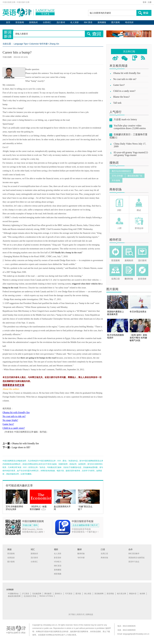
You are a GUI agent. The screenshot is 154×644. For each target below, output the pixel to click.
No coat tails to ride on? (14, 416)
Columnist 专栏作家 (38, 44)
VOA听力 (58, 562)
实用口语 (115, 279)
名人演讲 (74, 22)
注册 (150, 2)
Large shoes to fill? (21, 447)
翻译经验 (129, 279)
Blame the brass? (121, 97)
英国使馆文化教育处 (137, 558)
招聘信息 (89, 614)
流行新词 (61, 22)
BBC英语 (88, 22)
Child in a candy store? (14, 428)
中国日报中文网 (23, 2)
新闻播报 (102, 22)
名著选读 (11, 558)
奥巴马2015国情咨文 (121, 171)
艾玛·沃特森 (117, 176)
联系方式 (81, 614)
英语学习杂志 (134, 562)
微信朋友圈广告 (135, 176)
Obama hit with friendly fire (16, 412)
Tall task (117, 103)
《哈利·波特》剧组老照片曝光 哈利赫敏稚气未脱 (138, 338)
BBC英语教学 (134, 554)
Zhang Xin (54, 44)
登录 (145, 2)
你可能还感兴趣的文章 (19, 486)
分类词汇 (47, 22)
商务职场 (115, 189)
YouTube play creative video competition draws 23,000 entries (130, 127)
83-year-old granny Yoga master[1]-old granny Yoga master (131, 154)
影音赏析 (142, 279)
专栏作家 (81, 558)
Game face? (8, 424)
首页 (8, 22)
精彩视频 (58, 574)
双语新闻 (20, 22)
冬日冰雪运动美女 (138, 312)
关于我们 (72, 614)
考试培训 (129, 22)
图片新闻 (115, 22)
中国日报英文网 (9, 2)
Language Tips (21, 44)
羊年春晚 (116, 180)
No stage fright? (10, 420)
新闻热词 (33, 22)
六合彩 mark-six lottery (125, 119)
